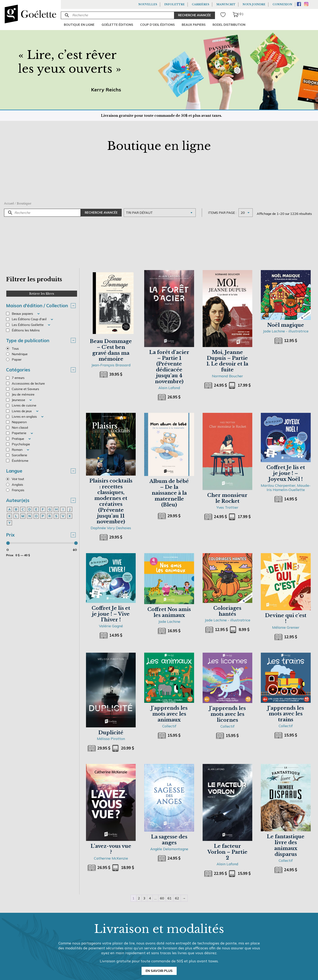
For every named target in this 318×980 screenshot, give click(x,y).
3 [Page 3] (144, 898)
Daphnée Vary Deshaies (111, 528)
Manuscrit (226, 4)
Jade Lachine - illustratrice (286, 331)
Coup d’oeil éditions (157, 25)
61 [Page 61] (170, 898)
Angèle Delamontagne (169, 849)
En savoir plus (159, 971)
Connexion (282, 4)
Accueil (9, 203)
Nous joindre (254, 4)
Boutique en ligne (79, 25)
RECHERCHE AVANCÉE (194, 15)
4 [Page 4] (150, 898)
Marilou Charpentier (278, 485)
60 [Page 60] (162, 898)
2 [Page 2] (139, 898)
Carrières (201, 4)
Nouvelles (148, 4)
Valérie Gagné (111, 626)
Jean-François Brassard (111, 365)
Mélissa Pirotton (111, 739)
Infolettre (175, 4)
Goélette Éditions (117, 25)
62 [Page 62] (177, 898)
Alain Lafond (169, 388)
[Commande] (160, 213)
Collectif (169, 726)
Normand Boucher (227, 376)
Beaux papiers (194, 25)
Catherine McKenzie (111, 858)
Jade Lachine (169, 621)
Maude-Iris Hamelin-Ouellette (289, 487)
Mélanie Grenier (286, 627)
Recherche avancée (101, 213)
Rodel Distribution (229, 25)
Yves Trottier (227, 507)
